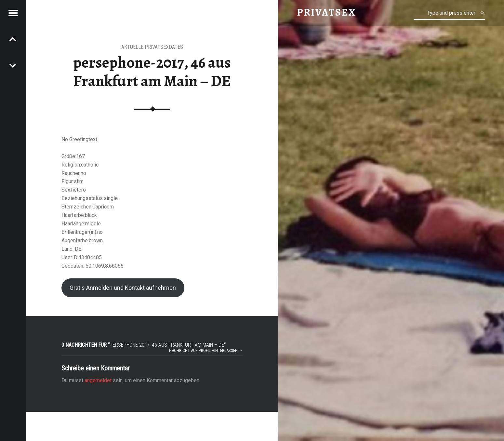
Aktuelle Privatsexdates (152, 47)
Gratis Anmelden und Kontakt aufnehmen (123, 288)
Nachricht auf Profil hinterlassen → (206, 350)
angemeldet (98, 380)
